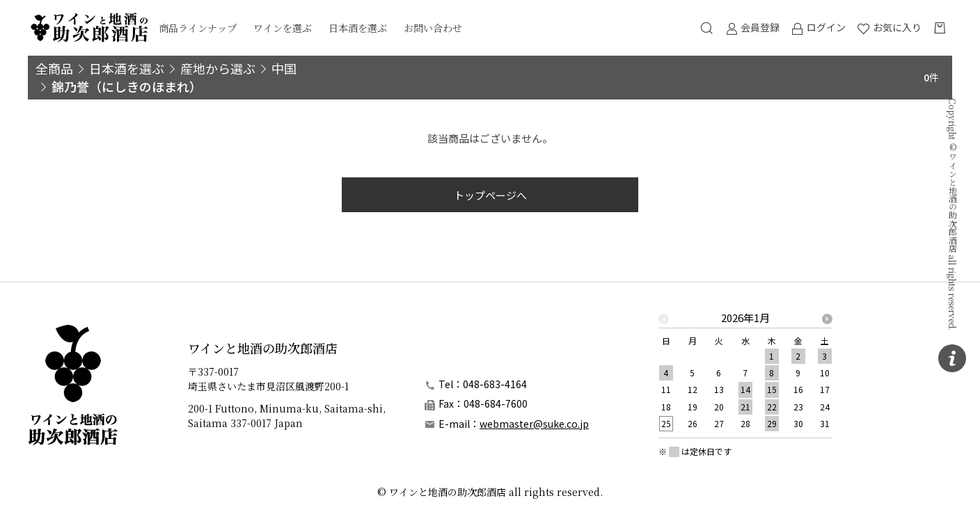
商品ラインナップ (198, 28)
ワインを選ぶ (283, 28)
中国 (284, 68)
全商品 (54, 68)
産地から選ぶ (218, 68)
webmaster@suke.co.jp (534, 424)
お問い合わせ (433, 28)
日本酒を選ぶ (358, 28)
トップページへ (490, 195)
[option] (745, 375)
